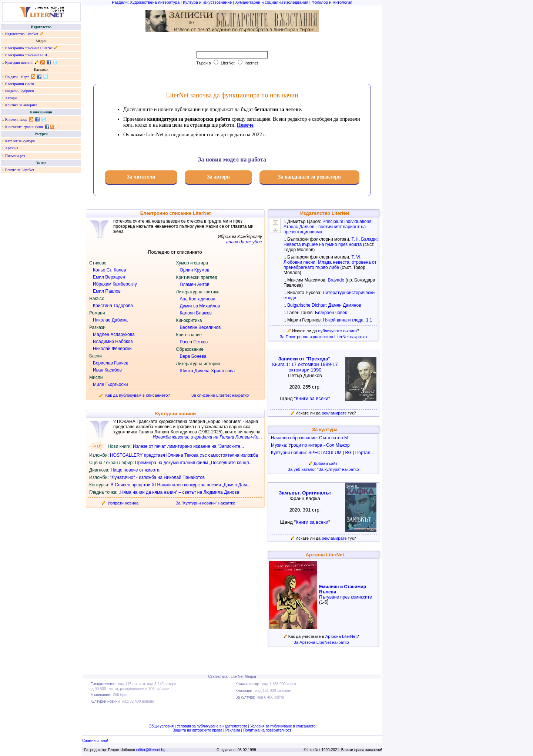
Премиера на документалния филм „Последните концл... (194, 463)
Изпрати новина (123, 503)
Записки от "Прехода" (304, 359)
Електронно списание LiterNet (29, 48)
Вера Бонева (193, 356)
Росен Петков (194, 342)
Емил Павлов (107, 291)
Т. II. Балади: (365, 239)
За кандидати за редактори (309, 177)
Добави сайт (326, 463)
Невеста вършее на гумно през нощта (323, 244)
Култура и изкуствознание (207, 2)
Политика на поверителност (267, 730)
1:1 (369, 320)
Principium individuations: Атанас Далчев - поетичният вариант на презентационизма (328, 227)
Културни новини (19, 62)
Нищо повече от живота (135, 470)
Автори (11, 98)
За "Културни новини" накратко (206, 503)
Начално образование (294, 438)
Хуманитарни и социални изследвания (271, 2)
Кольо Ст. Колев (110, 270)
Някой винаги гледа (343, 320)
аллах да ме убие (244, 242)
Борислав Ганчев (111, 363)
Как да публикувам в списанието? (138, 395)
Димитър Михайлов (200, 306)
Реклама (233, 730)
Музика (279, 445)
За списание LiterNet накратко (220, 395)
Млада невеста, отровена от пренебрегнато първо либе (330, 265)
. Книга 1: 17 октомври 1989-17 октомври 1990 (305, 364)
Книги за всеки (312, 398)
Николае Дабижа (110, 320)
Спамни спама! (95, 741)
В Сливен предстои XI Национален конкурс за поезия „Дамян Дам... (181, 485)
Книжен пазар (16, 119)
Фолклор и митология (332, 2)
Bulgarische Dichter (306, 305)
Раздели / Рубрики (20, 91)
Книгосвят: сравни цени (24, 127)
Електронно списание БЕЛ (26, 55)
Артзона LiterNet (341, 636)
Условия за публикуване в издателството (212, 726)
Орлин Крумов (195, 270)
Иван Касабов (107, 370)
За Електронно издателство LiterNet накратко (324, 337)
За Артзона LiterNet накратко (321, 642)
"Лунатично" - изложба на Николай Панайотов (157, 477)
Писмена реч (15, 156)
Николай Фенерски (112, 349)
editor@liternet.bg (151, 750)
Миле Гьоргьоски (110, 384)
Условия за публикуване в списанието (283, 726)
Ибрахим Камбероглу (115, 284)
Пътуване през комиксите (346, 597)
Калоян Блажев (196, 313)
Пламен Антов (195, 284)
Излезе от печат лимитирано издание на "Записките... (188, 446)
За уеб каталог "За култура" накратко (323, 469)
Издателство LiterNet (22, 34)
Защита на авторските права (197, 730)
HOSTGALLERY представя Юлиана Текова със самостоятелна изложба (184, 455)
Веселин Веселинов (200, 327)
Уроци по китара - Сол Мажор (319, 445)
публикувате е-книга (338, 331)
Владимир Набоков (113, 342)
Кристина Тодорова (113, 306)
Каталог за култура (20, 141)
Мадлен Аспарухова (114, 334)
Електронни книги (20, 84)
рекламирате (334, 413)
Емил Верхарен (109, 277)
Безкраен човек (331, 313)
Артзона (12, 148)
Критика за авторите (21, 105)
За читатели (141, 177)
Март (25, 77)
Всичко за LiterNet (20, 170)
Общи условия (161, 726)
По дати (11, 77)
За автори (218, 177)
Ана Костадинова (198, 299)
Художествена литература (155, 2)
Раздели (120, 2)
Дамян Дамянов (345, 305)
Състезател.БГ (334, 438)
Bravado (336, 280)
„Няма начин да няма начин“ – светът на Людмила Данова (179, 492)
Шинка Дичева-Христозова (207, 371)
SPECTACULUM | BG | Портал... (341, 453)
